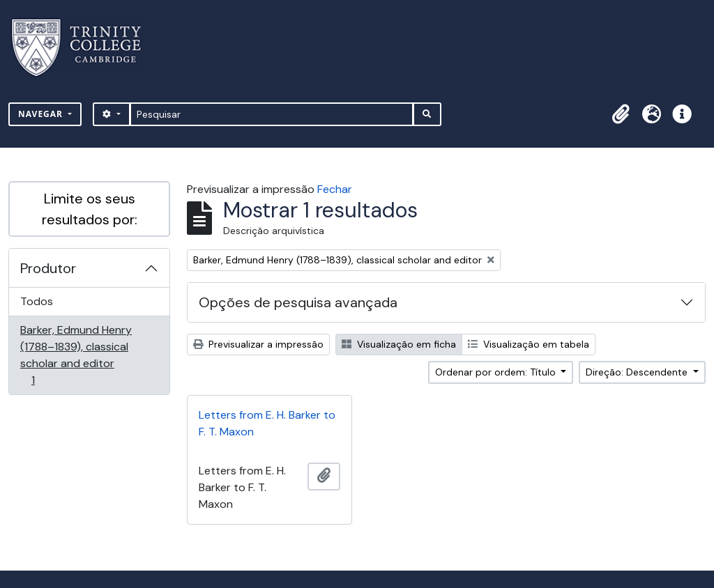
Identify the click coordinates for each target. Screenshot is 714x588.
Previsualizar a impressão (258, 344)
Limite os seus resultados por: (90, 209)
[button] (621, 114)
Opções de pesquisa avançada (298, 302)
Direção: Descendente (638, 372)
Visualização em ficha (399, 344)
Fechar (335, 189)
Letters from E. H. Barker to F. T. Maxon (267, 423)
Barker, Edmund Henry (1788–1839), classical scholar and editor (76, 355)
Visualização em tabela (529, 344)
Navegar (42, 114)
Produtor (48, 268)
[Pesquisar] (272, 114)
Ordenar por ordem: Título (497, 372)
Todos (37, 301)
